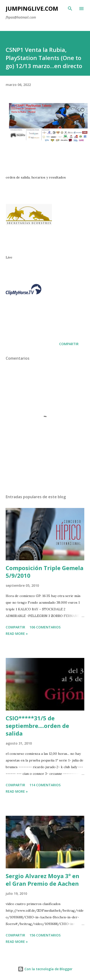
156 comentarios (45, 935)
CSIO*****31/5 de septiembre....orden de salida (37, 726)
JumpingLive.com (32, 8)
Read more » (17, 634)
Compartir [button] (69, 344)
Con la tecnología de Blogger (45, 969)
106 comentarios (45, 627)
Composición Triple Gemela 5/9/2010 (45, 572)
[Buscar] (70, 9)
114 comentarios (45, 785)
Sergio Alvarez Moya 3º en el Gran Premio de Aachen (43, 880)
